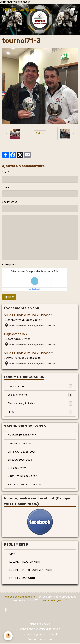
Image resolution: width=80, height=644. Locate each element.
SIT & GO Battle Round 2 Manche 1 (28, 315)
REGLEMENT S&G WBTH (21, 578)
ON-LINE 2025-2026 (19, 444)
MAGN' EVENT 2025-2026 (22, 476)
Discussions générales (40, 403)
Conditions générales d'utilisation (40, 629)
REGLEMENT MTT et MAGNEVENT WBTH (30, 570)
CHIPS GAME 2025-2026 (22, 452)
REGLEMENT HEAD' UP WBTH (24, 562)
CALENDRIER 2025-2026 (22, 435)
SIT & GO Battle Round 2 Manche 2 (29, 353)
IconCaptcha (34, 289)
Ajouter (9, 297)
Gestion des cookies (40, 639)
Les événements (40, 395)
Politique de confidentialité (20, 597)
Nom (5, 172)
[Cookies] (8, 636)
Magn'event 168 (15, 334)
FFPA (40, 412)
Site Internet (9, 202)
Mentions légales (40, 624)
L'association (40, 386)
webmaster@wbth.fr (55, 600)
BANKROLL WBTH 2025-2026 (25, 485)
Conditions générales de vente (40, 634)
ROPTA (12, 554)
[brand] (19, 10)
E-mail (6, 187)
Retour (40, 133)
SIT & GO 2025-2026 (20, 460)
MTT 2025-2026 (17, 468)
